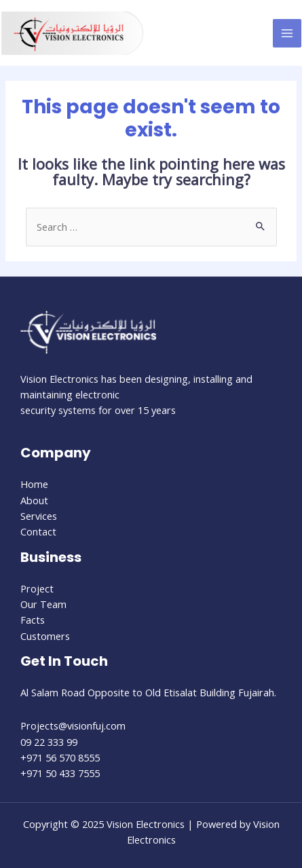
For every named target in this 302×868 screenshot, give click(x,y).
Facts (33, 620)
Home (34, 484)
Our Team (43, 604)
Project (37, 588)
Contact (38, 531)
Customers (45, 636)
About (34, 500)
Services (39, 516)
